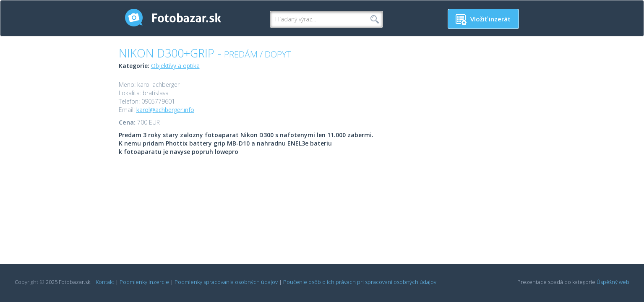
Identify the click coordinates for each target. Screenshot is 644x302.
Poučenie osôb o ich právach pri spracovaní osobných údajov (360, 282)
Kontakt (105, 282)
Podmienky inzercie (144, 282)
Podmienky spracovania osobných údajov (226, 282)
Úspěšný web (613, 282)
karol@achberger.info (165, 110)
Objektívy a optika (175, 66)
